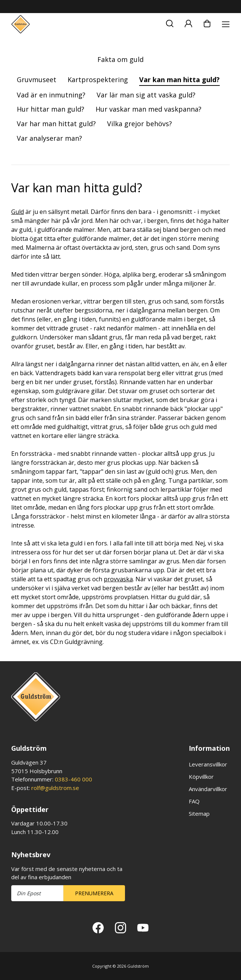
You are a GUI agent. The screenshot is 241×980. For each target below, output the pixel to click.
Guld (18, 212)
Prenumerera (94, 893)
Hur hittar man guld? (51, 109)
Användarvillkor (208, 789)
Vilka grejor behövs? (140, 124)
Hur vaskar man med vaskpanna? (148, 109)
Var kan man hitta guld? (179, 80)
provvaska (118, 579)
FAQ (194, 801)
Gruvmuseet (37, 80)
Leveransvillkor (208, 764)
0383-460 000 (73, 779)
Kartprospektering (98, 80)
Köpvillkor (201, 777)
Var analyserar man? (49, 138)
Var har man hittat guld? (56, 124)
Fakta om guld (120, 59)
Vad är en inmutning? (51, 95)
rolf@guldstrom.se (55, 788)
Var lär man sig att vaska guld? (146, 95)
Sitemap (199, 813)
